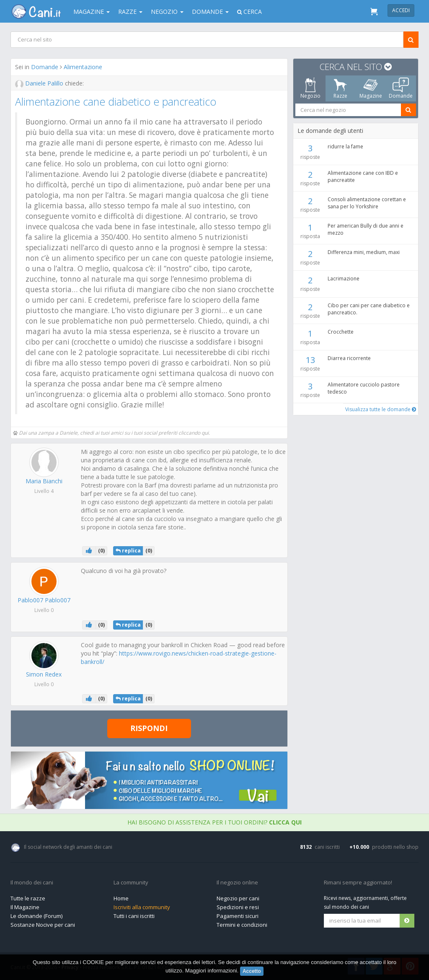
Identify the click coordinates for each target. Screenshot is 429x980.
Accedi (401, 10)
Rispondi (149, 728)
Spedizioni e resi (238, 907)
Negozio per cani (238, 898)
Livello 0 (44, 610)
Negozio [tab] (310, 88)
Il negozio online (237, 883)
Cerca (249, 12)
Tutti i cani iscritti (134, 916)
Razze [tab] (340, 88)
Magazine (92, 12)
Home (121, 898)
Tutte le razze (28, 898)
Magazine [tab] (371, 88)
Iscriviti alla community (142, 907)
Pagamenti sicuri (238, 916)
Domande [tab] (401, 88)
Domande (210, 12)
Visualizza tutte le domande (381, 409)
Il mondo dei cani (32, 883)
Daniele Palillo (40, 83)
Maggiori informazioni (211, 971)
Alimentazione (83, 67)
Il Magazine (25, 907)
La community (131, 883)
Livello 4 (44, 491)
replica (128, 551)
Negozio (167, 12)
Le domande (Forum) (36, 916)
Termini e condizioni (242, 925)
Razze (130, 12)
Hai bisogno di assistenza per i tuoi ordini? (214, 822)
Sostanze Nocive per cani (43, 925)
